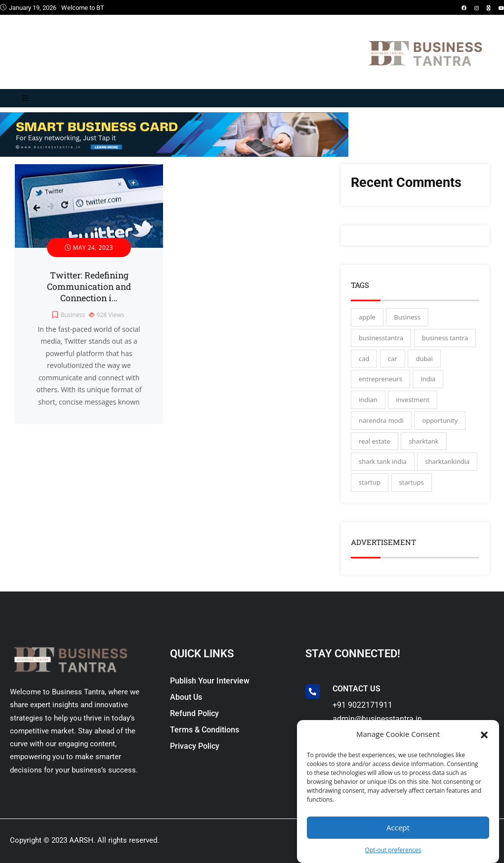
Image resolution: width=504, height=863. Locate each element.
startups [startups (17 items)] (412, 482)
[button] (484, 734)
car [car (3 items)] (393, 359)
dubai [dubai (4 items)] (424, 359)
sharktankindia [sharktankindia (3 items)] (447, 461)
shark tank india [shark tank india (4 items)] (383, 461)
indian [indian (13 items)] (368, 400)
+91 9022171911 (362, 705)
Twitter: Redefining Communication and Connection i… (89, 287)
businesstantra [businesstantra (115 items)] (381, 338)
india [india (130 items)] (428, 379)
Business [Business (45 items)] (407, 317)
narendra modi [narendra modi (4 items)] (381, 420)
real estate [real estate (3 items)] (375, 441)
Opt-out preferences (393, 850)
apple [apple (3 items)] (367, 317)
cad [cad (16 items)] (364, 359)
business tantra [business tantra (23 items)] (445, 338)
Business (72, 315)
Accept (398, 827)
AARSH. (82, 840)
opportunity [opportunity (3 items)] (440, 420)
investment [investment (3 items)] (413, 400)
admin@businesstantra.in (377, 719)
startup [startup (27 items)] (370, 482)
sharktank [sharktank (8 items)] (423, 441)
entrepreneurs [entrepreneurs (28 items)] (380, 379)
